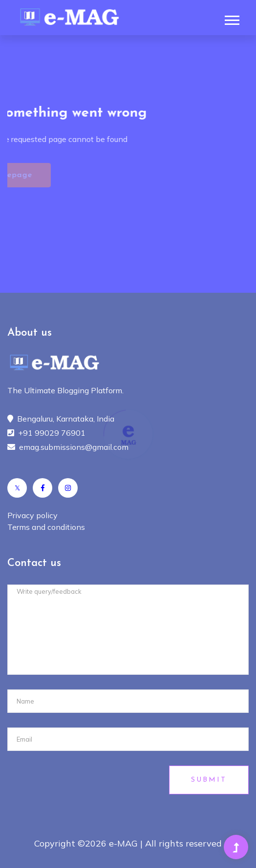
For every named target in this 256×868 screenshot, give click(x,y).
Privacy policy (32, 515)
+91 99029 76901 (52, 433)
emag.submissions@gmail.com (74, 447)
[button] (231, 18)
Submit (209, 780)
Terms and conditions (46, 527)
